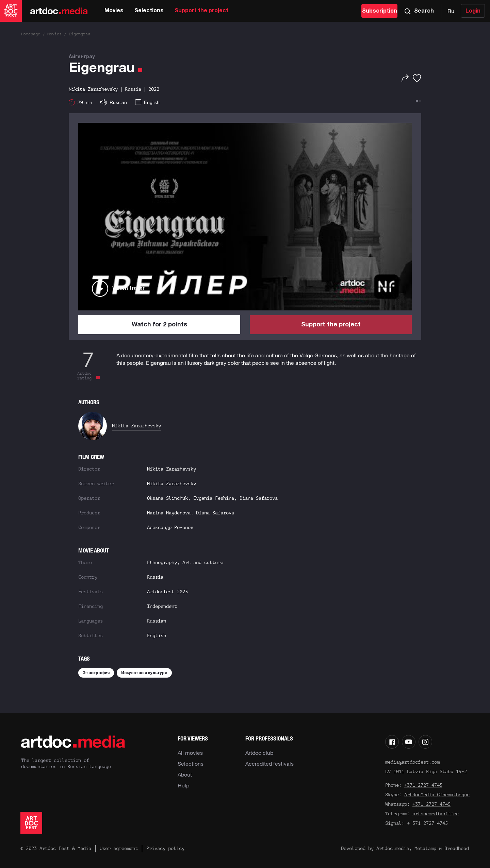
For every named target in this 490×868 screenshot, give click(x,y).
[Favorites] (417, 78)
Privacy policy (165, 848)
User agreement (119, 848)
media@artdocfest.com (412, 762)
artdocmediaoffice (436, 814)
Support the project (201, 11)
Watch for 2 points (159, 325)
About (185, 775)
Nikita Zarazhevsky (136, 426)
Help (183, 785)
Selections (149, 11)
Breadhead (457, 848)
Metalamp (425, 848)
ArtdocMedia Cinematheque (437, 795)
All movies (190, 753)
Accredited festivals (269, 764)
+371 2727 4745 (423, 785)
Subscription (380, 11)
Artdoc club (259, 753)
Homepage (31, 34)
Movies (114, 11)
